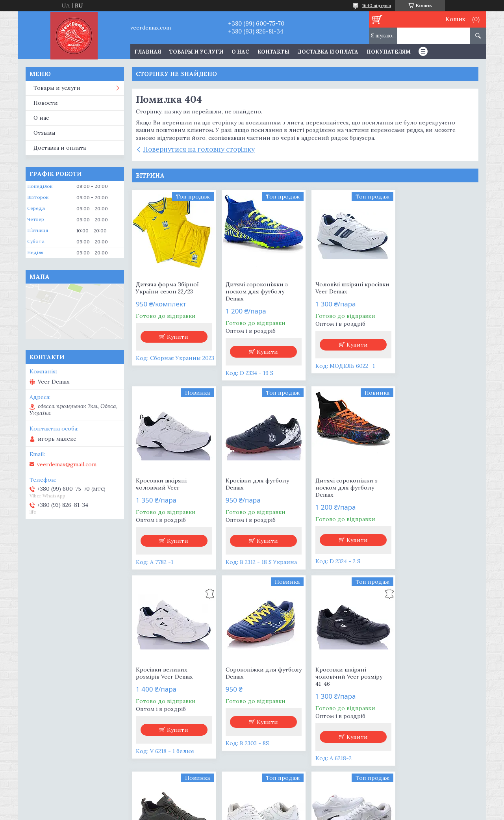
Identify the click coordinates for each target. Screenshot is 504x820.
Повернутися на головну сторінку (199, 149)
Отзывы (44, 133)
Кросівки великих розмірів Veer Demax (340, 484)
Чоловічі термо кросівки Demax (259, 673)
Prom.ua (292, 805)
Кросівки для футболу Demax (168, 484)
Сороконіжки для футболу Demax (425, 484)
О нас (240, 52)
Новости (46, 103)
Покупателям (389, 52)
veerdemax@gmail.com (67, 464)
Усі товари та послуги (302, 776)
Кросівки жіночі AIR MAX (347, 670)
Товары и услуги (196, 52)
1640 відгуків (377, 5)
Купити (177, 337)
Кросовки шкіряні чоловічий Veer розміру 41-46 (169, 677)
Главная (148, 52)
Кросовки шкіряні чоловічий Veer (425, 288)
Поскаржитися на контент (233, 812)
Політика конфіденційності (301, 812)
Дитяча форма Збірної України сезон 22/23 (167, 288)
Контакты (273, 52)
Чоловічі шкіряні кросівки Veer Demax (349, 288)
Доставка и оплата (328, 52)
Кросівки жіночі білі (429, 670)
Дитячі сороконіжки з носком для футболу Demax (255, 291)
